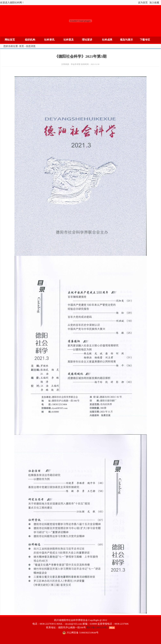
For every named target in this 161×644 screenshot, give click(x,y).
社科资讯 (49, 40)
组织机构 (30, 40)
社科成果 (107, 40)
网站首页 (10, 40)
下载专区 (145, 40)
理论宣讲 (87, 40)
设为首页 (143, 3)
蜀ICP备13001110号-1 (98, 627)
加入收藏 (154, 3)
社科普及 (69, 40)
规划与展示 (126, 40)
